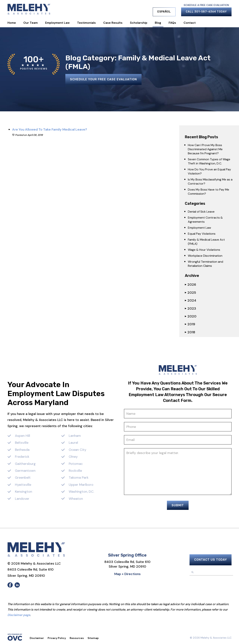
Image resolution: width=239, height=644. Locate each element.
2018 (190, 332)
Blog (158, 23)
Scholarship (139, 23)
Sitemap (93, 638)
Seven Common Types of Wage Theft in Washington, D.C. (209, 161)
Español (164, 12)
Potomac (76, 464)
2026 (190, 285)
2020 (191, 316)
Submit (178, 505)
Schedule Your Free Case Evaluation (103, 79)
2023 (190, 308)
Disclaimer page (19, 615)
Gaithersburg (25, 464)
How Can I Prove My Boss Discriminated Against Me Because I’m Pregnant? (205, 149)
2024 (191, 300)
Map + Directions (127, 574)
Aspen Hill (22, 436)
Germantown (25, 471)
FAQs (172, 23)
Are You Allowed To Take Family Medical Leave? (50, 129)
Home (12, 23)
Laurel (73, 443)
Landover (22, 499)
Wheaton (76, 499)
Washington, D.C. (81, 492)
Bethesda (22, 450)
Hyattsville (23, 485)
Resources (77, 638)
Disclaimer (37, 638)
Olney (73, 457)
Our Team (31, 23)
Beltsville (22, 443)
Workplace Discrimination (205, 256)
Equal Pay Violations (202, 234)
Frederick (22, 457)
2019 (190, 324)
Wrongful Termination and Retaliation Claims (205, 264)
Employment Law (57, 23)
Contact (190, 23)
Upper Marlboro (81, 485)
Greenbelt (23, 478)
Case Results (113, 23)
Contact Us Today (211, 560)
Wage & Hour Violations (204, 250)
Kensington (24, 492)
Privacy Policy (57, 638)
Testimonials (86, 23)
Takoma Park (79, 478)
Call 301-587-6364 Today (206, 12)
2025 (190, 293)
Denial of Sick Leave (201, 212)
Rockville (75, 471)
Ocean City (77, 450)
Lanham (75, 436)
